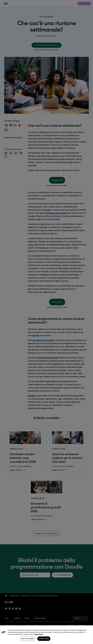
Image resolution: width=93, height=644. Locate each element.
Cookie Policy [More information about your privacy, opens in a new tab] (38, 638)
